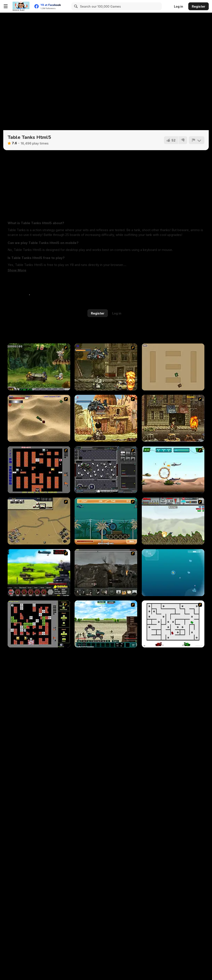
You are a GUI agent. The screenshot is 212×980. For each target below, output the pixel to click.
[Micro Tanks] (173, 367)
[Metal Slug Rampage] (106, 367)
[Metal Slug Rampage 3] (173, 418)
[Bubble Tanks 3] (173, 573)
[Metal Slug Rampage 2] (106, 418)
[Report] (197, 140)
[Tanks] (39, 418)
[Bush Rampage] (106, 521)
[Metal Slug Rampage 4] (39, 367)
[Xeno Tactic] (106, 470)
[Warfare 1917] (106, 573)
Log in (179, 6)
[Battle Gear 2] (39, 573)
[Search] (75, 6)
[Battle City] (39, 470)
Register (199, 6)
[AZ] (173, 624)
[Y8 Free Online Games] (21, 6)
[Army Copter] (173, 470)
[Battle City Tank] (39, 624)
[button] (17, 270)
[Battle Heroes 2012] (106, 624)
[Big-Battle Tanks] (173, 521)
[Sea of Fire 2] (39, 521)
